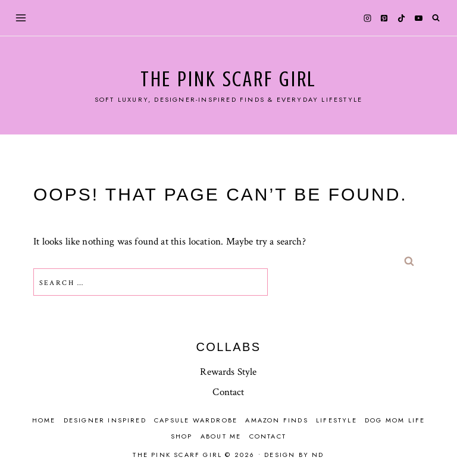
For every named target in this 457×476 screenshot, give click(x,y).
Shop (182, 436)
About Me (221, 436)
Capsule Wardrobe (196, 420)
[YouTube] (418, 18)
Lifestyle (337, 420)
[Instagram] (367, 18)
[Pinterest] (384, 18)
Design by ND (294, 455)
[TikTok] (402, 18)
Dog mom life (395, 420)
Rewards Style (228, 372)
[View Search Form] (436, 18)
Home (44, 420)
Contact (228, 392)
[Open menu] (21, 18)
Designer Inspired (105, 420)
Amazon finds (276, 420)
